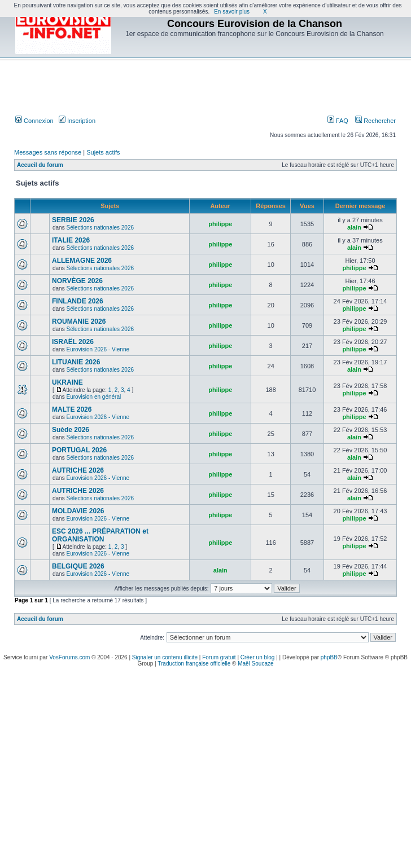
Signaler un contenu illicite (165, 657)
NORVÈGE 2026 (77, 281)
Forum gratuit (219, 657)
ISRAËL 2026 (73, 342)
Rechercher (375, 121)
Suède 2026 (71, 430)
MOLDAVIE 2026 (78, 511)
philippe (220, 224)
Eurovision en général (93, 397)
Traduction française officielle (194, 664)
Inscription (77, 121)
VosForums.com (69, 657)
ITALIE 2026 (71, 240)
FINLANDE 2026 (78, 301)
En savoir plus (232, 12)
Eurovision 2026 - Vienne (98, 349)
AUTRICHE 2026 (78, 470)
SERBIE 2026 (73, 220)
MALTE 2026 (72, 409)
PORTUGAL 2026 (79, 450)
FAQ (338, 121)
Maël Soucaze (255, 664)
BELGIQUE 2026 (78, 566)
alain (354, 227)
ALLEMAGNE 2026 (82, 261)
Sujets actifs (103, 152)
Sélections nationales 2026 (100, 228)
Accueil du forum (40, 165)
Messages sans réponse (48, 152)
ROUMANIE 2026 (79, 321)
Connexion (34, 121)
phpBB (329, 657)
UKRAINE (67, 382)
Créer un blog (258, 657)
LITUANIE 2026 (76, 362)
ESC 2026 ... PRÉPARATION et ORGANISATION (100, 535)
